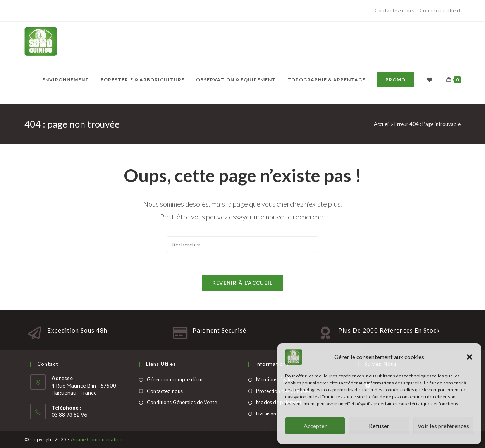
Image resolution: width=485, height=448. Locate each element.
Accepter (315, 426)
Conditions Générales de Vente (182, 402)
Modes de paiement (279, 402)
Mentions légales (275, 379)
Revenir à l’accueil (243, 283)
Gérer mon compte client (175, 379)
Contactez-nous (395, 10)
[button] (470, 357)
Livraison (266, 414)
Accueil (382, 124)
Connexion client (440, 10)
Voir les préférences (443, 426)
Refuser (379, 426)
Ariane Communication (97, 439)
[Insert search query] (242, 244)
